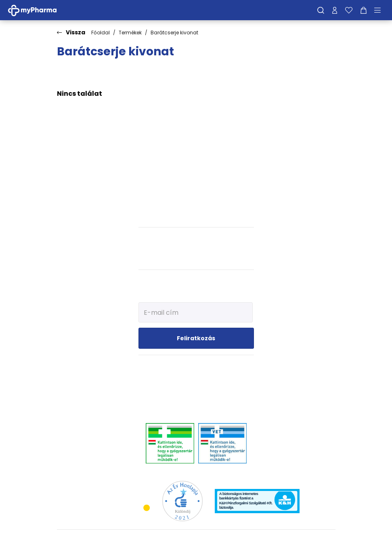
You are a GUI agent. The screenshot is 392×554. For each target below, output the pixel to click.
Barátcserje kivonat (174, 33)
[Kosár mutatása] (364, 10)
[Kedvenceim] (349, 10)
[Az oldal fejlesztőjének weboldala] (309, 541)
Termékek (130, 33)
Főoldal (101, 33)
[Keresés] (321, 10)
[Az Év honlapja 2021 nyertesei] (182, 500)
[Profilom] (335, 10)
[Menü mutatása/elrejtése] (380, 10)
